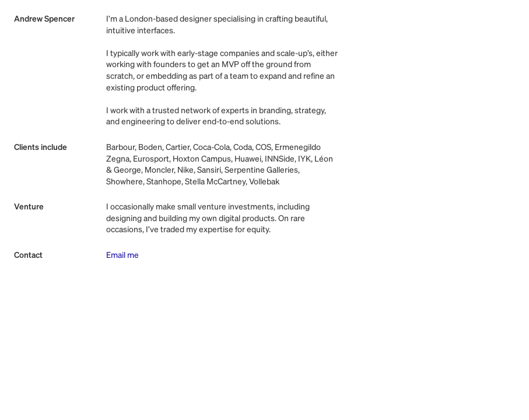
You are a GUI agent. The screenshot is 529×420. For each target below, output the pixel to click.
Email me (122, 256)
